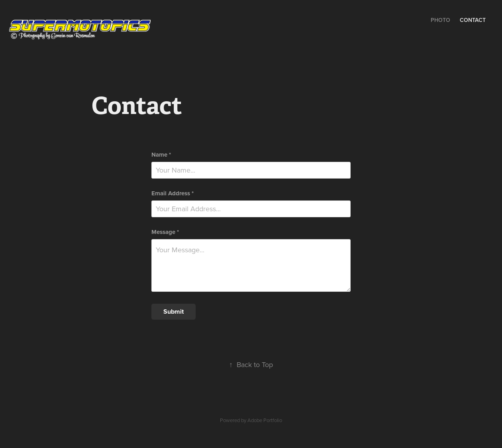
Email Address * (173, 194)
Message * (165, 232)
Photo (440, 20)
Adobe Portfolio (265, 420)
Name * (161, 155)
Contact (473, 20)
